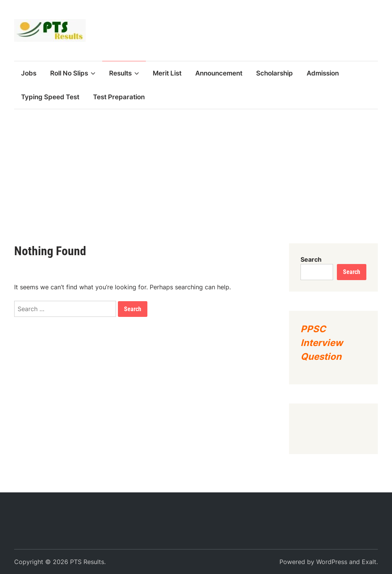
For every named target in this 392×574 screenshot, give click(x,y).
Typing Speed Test (50, 97)
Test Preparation (119, 97)
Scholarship (274, 73)
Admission (323, 73)
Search (311, 259)
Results (124, 73)
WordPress (332, 562)
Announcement (219, 73)
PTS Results (87, 562)
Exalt (369, 562)
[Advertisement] (196, 167)
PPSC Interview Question (322, 343)
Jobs (29, 73)
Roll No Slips (73, 73)
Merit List (167, 73)
